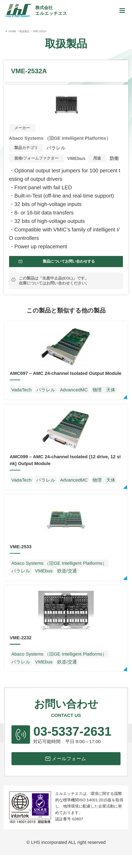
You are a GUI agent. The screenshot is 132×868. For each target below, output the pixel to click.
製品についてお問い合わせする (70, 265)
